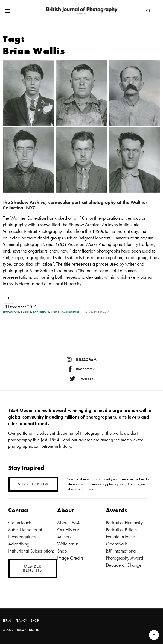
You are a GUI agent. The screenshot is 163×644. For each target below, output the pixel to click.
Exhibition (41, 312)
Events (26, 312)
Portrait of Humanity (124, 522)
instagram (82, 360)
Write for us (68, 544)
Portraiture (70, 312)
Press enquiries (22, 537)
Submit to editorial (25, 529)
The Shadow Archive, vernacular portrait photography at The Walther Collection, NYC (75, 205)
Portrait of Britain (121, 529)
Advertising (19, 544)
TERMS (7, 621)
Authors (64, 537)
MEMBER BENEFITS (33, 568)
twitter (82, 379)
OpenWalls (117, 544)
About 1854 (68, 522)
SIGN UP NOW (33, 484)
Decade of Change (124, 565)
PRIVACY (21, 621)
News (55, 312)
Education (11, 312)
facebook (82, 369)
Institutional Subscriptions (31, 551)
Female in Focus (121, 537)
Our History (68, 529)
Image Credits (70, 558)
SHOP (35, 621)
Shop (62, 551)
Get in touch (20, 522)
